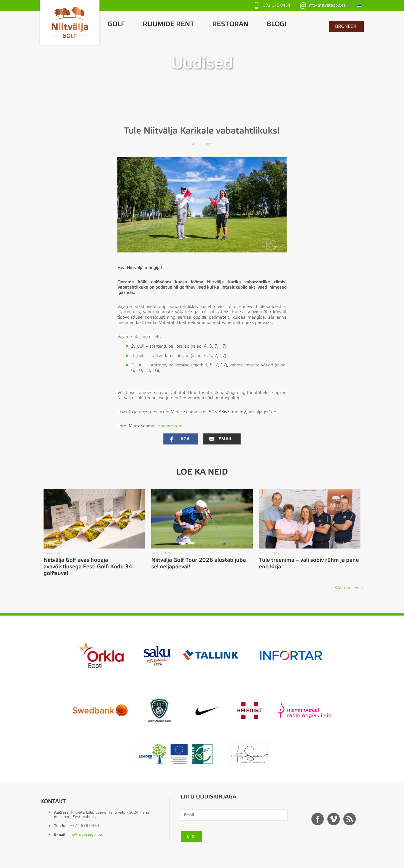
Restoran (230, 24)
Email (221, 439)
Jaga (179, 439)
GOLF (116, 24)
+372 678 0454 (272, 5)
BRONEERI (346, 26)
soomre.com (170, 426)
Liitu (191, 837)
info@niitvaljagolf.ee (323, 5)
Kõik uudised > (349, 588)
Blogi (276, 24)
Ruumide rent (169, 24)
